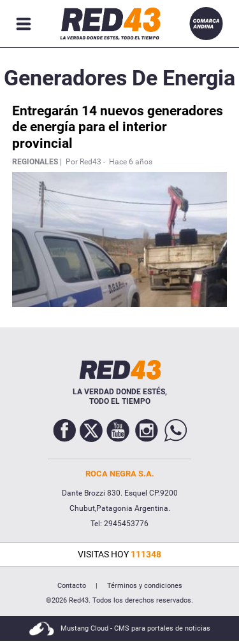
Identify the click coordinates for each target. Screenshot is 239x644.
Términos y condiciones (145, 586)
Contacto (72, 586)
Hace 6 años (131, 162)
